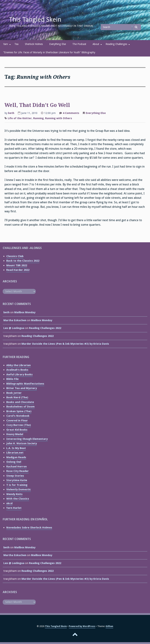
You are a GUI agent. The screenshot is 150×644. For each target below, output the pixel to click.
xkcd (9, 503)
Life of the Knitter (20, 118)
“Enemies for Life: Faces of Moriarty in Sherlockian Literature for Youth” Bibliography (49, 52)
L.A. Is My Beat (16, 448)
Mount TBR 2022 (17, 265)
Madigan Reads (16, 457)
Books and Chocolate (20, 402)
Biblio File (12, 379)
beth (11, 113)
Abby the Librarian (19, 365)
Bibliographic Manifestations (25, 384)
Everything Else (58, 44)
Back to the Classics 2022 (23, 261)
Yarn (6, 44)
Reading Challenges (116, 44)
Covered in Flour (17, 420)
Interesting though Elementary (27, 439)
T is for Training (17, 485)
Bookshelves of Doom (20, 407)
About (96, 44)
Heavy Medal (15, 434)
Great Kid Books (17, 430)
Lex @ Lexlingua (14, 328)
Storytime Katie (17, 480)
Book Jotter (14, 393)
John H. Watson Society (22, 443)
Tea (16, 44)
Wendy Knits (14, 494)
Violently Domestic (19, 489)
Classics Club (15, 256)
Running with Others (59, 118)
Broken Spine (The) (19, 411)
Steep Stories (15, 476)
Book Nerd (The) (17, 397)
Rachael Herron (17, 467)
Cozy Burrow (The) (19, 425)
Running (38, 118)
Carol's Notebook (18, 416)
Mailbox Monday (25, 312)
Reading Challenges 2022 (45, 328)
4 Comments (71, 113)
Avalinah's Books (17, 370)
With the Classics (18, 499)
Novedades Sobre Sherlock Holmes (29, 528)
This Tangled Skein (35, 19)
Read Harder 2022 (18, 270)
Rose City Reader (18, 471)
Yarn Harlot (14, 508)
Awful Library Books (19, 374)
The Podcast (79, 44)
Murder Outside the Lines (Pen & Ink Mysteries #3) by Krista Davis (65, 344)
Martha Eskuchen (15, 320)
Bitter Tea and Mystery (22, 388)
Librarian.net (15, 453)
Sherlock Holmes (34, 44)
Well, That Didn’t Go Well (37, 105)
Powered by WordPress (82, 626)
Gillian (109, 626)
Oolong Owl (14, 462)
